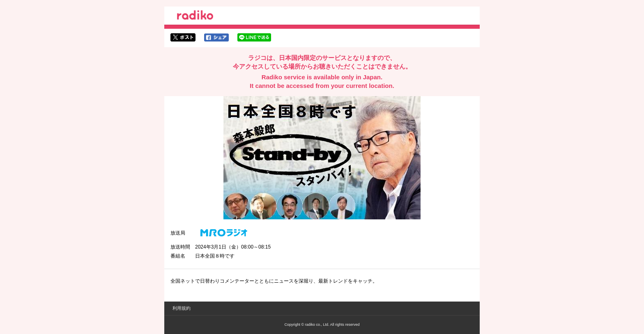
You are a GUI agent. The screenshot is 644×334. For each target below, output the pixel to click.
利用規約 (182, 308)
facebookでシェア (216, 37)
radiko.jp (195, 16)
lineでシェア (254, 37)
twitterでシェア (183, 37)
